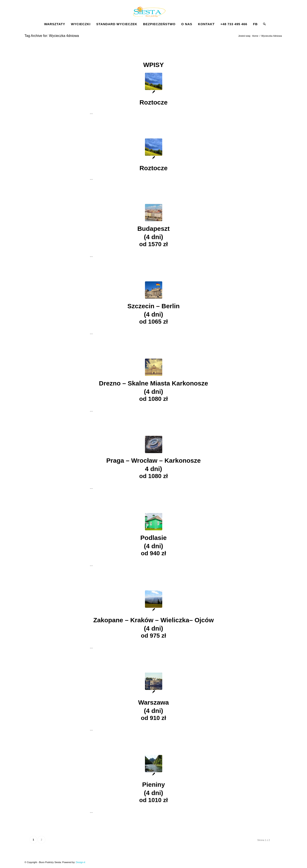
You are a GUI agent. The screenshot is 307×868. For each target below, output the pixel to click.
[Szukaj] (263, 24)
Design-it (80, 862)
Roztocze (153, 102)
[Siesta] (149, 14)
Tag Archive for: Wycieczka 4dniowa (52, 36)
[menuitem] (55, 24)
